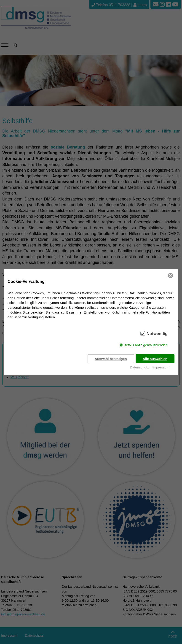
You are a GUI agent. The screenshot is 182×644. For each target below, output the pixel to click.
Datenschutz (139, 367)
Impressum (161, 367)
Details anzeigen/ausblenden (146, 345)
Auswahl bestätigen (111, 359)
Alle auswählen (155, 359)
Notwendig (157, 334)
